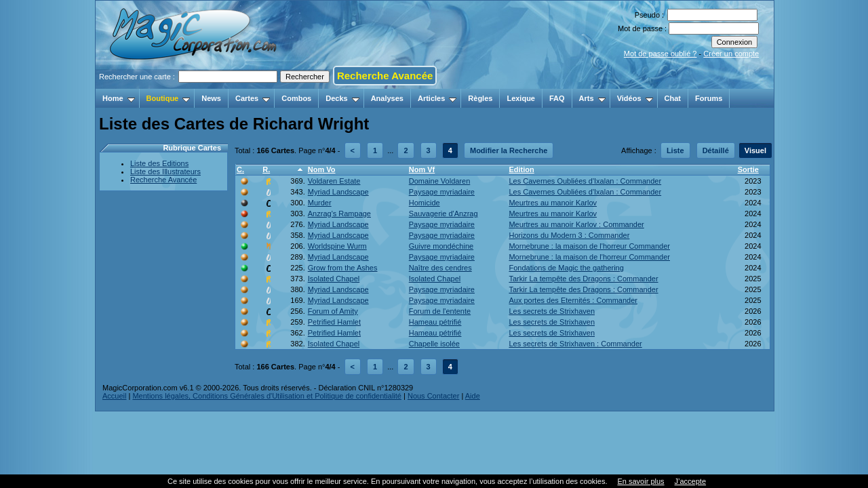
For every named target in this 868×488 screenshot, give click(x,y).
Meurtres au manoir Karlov (553, 203)
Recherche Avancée (385, 76)
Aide (473, 396)
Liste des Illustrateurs (165, 171)
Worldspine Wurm (337, 246)
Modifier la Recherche (509, 150)
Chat (673, 98)
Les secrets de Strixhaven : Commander (575, 344)
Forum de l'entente (440, 311)
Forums (709, 98)
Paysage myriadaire (442, 192)
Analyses (387, 98)
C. (240, 169)
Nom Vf (422, 169)
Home (119, 98)
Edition (521, 169)
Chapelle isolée (434, 344)
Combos (296, 98)
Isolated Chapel (334, 279)
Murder (320, 203)
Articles (437, 98)
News (211, 98)
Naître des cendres (440, 268)
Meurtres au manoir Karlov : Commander (576, 224)
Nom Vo (322, 169)
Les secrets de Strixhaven (552, 311)
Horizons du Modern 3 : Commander (569, 235)
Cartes (253, 98)
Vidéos (635, 98)
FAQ (557, 98)
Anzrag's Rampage (339, 213)
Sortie (748, 169)
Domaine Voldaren (440, 181)
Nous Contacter (433, 396)
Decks (342, 98)
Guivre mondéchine (441, 246)
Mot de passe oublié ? (660, 54)
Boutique (169, 98)
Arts (592, 98)
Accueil (114, 396)
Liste (675, 150)
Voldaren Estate (334, 181)
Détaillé (716, 150)
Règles (480, 98)
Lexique (521, 98)
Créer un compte (731, 54)
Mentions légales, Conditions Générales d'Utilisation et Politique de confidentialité (267, 396)
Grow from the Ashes (343, 268)
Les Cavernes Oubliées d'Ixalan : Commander (585, 181)
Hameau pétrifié (435, 322)
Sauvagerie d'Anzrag (443, 213)
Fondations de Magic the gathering (566, 268)
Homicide (425, 203)
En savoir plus (640, 481)
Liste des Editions (159, 163)
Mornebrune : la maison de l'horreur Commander (589, 246)
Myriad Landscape (338, 192)
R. (266, 169)
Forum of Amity (333, 311)
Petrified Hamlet (334, 322)
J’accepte (690, 481)
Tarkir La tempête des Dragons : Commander (583, 279)
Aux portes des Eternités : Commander (573, 300)
